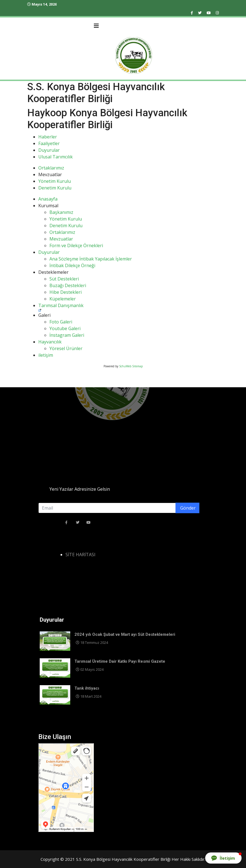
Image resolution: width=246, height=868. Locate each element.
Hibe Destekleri (66, 292)
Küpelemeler (63, 299)
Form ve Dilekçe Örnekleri (76, 246)
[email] (119, 508)
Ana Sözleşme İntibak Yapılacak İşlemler (91, 259)
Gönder (187, 508)
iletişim (46, 355)
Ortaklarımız (51, 168)
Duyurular (49, 150)
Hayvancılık (50, 342)
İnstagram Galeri (67, 335)
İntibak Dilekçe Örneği (72, 265)
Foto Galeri (61, 322)
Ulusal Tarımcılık (56, 157)
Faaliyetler (49, 143)
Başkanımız (61, 212)
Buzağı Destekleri (68, 285)
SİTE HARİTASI (81, 555)
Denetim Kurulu (55, 188)
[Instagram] (217, 13)
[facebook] (192, 13)
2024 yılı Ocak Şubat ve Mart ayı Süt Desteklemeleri (125, 634)
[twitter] (200, 13)
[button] (223, 858)
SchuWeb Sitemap (131, 366)
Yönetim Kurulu (55, 181)
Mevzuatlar (61, 239)
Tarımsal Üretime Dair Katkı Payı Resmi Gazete (120, 661)
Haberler (48, 137)
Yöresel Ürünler (66, 348)
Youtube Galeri (65, 328)
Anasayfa (48, 199)
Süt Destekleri (64, 279)
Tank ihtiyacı (87, 688)
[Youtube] (209, 13)
